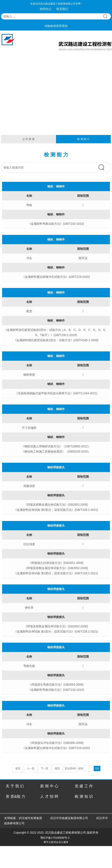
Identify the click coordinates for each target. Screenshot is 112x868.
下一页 (45, 768)
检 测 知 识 (84, 796)
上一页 (31, 768)
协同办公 (46, 9)
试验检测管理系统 (56, 26)
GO (97, 768)
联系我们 (62, 9)
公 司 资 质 (29, 139)
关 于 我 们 (15, 786)
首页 (18, 768)
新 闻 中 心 (49, 786)
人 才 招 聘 (49, 796)
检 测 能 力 (83, 139)
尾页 (57, 768)
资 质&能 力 (15, 796)
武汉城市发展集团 (30, 818)
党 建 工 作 (84, 786)
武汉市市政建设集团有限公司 (69, 818)
